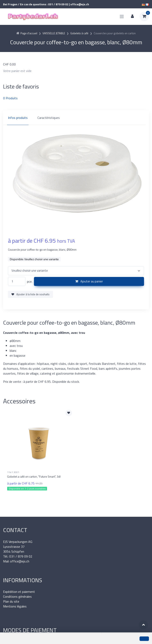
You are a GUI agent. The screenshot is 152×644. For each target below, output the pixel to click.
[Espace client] (132, 17)
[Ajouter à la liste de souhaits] (69, 413)
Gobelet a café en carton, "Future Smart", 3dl (34, 476)
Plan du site (11, 601)
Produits (10, 98)
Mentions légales (15, 606)
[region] (76, 118)
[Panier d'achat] (144, 17)
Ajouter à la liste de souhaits (30, 294)
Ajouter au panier (89, 281)
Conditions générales (17, 596)
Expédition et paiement (19, 592)
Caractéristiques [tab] (49, 118)
